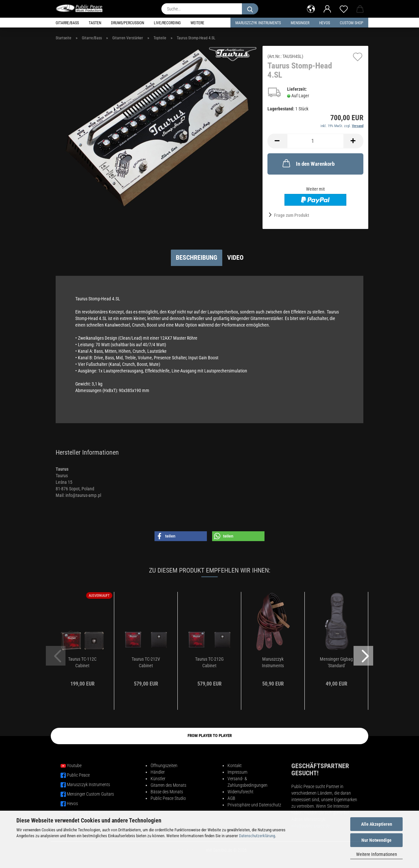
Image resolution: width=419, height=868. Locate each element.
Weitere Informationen (377, 854)
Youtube (74, 765)
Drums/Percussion (128, 23)
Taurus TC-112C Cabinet (82, 662)
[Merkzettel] (344, 8)
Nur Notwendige (376, 840)
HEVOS (325, 23)
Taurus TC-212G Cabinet (209, 662)
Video (235, 257)
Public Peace (78, 775)
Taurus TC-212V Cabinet (146, 662)
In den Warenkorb (308, 163)
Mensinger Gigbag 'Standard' (336, 662)
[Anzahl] (315, 141)
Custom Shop (352, 23)
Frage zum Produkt (291, 215)
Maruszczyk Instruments (258, 23)
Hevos (72, 803)
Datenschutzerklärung (257, 836)
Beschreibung (197, 257)
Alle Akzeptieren (377, 824)
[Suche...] (250, 9)
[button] (311, 8)
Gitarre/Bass (67, 23)
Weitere (197, 23)
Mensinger (300, 23)
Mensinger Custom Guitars (90, 794)
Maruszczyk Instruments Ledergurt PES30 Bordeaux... (273, 663)
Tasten (95, 23)
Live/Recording (167, 23)
